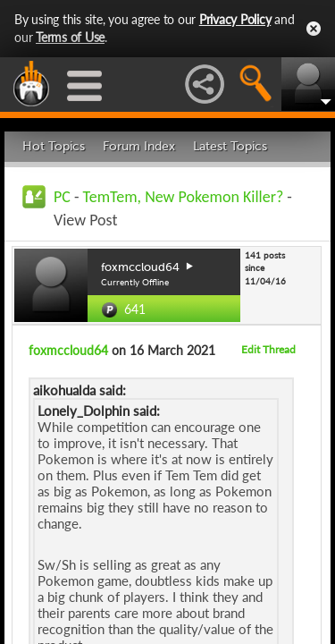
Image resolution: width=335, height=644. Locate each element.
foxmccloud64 (68, 350)
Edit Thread (268, 349)
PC (62, 197)
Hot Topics (54, 146)
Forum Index (139, 146)
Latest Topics (230, 146)
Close (314, 29)
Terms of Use (70, 37)
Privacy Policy (235, 19)
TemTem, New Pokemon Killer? (184, 197)
